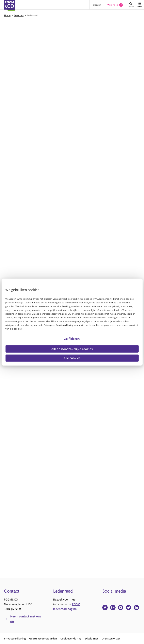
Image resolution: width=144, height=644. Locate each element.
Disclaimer (92, 639)
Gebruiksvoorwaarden (43, 639)
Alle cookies (72, 358)
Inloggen (97, 5)
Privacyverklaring (15, 639)
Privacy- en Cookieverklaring (58, 325)
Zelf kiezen (72, 338)
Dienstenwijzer (111, 639)
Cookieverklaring (71, 639)
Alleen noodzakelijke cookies (72, 349)
